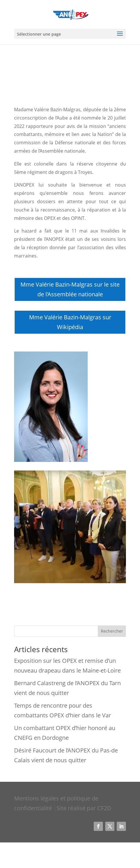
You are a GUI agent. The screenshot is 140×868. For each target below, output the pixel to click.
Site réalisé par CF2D (84, 808)
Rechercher (112, 631)
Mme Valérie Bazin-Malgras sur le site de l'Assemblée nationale (70, 289)
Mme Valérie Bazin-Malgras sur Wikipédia (70, 322)
